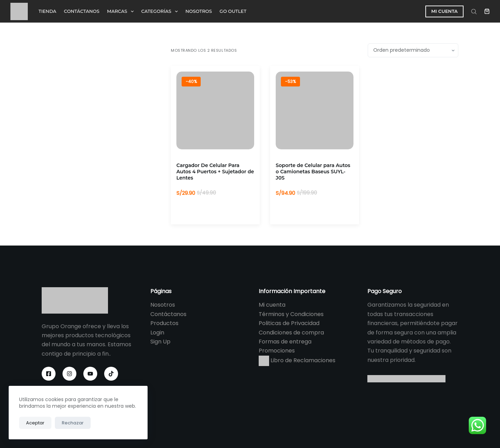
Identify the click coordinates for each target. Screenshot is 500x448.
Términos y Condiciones (291, 314)
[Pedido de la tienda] (413, 50)
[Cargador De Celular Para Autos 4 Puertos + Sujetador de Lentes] (215, 110)
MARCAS (122, 11)
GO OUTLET (233, 11)
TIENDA (47, 11)
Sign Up (160, 342)
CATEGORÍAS (161, 11)
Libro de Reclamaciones (297, 360)
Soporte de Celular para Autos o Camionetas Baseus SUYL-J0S (313, 172)
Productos (164, 323)
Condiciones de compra (291, 333)
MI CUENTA (444, 11)
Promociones (277, 351)
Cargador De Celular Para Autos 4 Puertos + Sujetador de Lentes (215, 172)
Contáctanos (168, 314)
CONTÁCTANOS (82, 11)
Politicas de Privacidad (289, 323)
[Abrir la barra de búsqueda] (474, 11)
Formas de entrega (285, 342)
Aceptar (35, 423)
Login (157, 333)
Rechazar (73, 423)
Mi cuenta (272, 305)
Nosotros (163, 305)
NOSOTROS (199, 11)
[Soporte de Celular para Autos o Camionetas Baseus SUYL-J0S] (315, 110)
